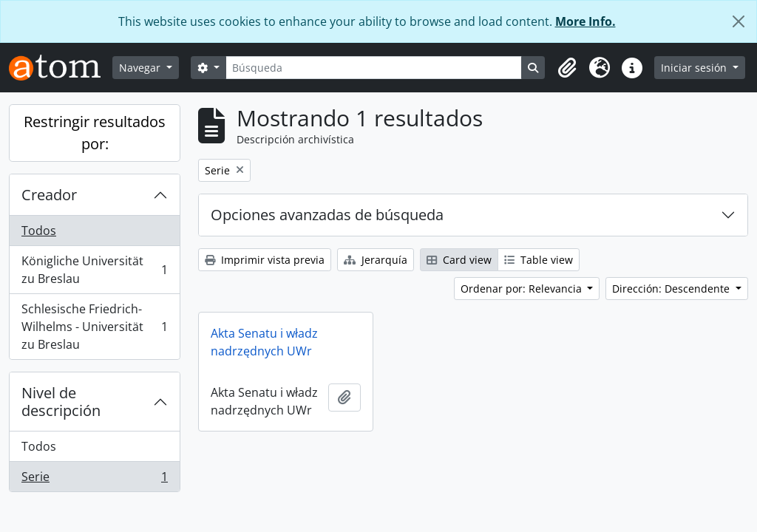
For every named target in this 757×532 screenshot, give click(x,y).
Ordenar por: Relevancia (523, 289)
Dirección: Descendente (672, 289)
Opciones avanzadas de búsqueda (327, 215)
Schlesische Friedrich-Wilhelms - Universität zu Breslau (94, 327)
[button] (567, 68)
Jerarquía (376, 260)
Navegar (141, 68)
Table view (539, 260)
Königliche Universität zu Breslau (94, 270)
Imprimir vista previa (265, 260)
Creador (49, 195)
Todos (39, 231)
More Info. (585, 21)
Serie (94, 480)
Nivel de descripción (61, 402)
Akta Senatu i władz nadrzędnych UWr (264, 342)
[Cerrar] (739, 21)
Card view (459, 260)
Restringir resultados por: (95, 133)
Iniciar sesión (695, 68)
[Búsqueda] (374, 68)
